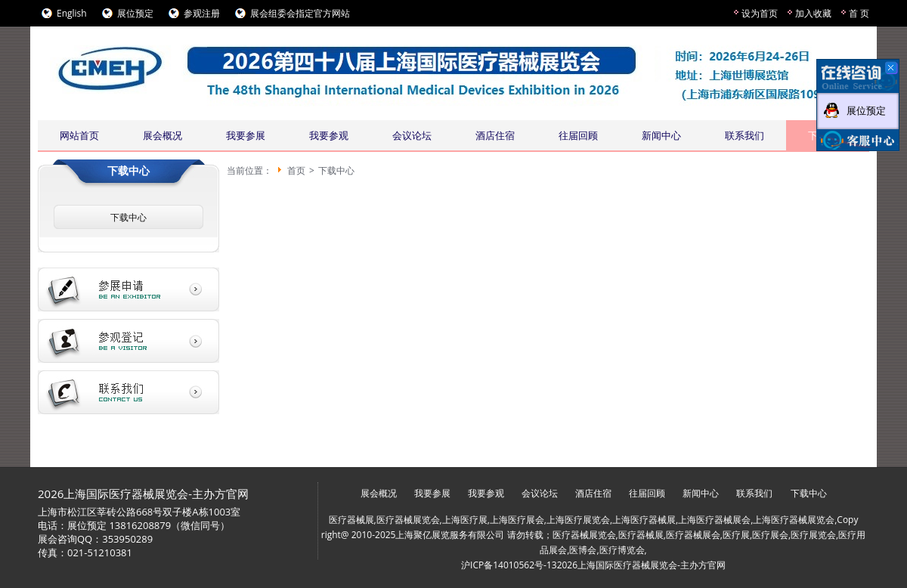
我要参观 (329, 135)
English (72, 13)
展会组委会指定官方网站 (300, 13)
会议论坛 (412, 135)
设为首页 (760, 13)
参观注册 (202, 13)
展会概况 (163, 135)
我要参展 (246, 135)
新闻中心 (661, 135)
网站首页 (79, 135)
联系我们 (744, 135)
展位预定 (135, 13)
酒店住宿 (495, 135)
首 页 (859, 13)
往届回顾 (578, 135)
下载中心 (128, 217)
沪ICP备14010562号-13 (509, 565)
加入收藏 (813, 13)
